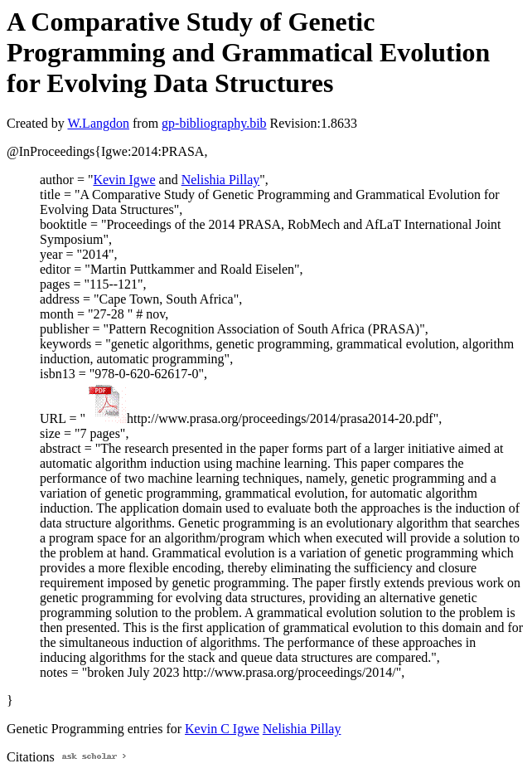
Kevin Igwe (124, 180)
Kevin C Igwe (222, 729)
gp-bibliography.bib (214, 123)
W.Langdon (98, 123)
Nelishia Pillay (221, 180)
